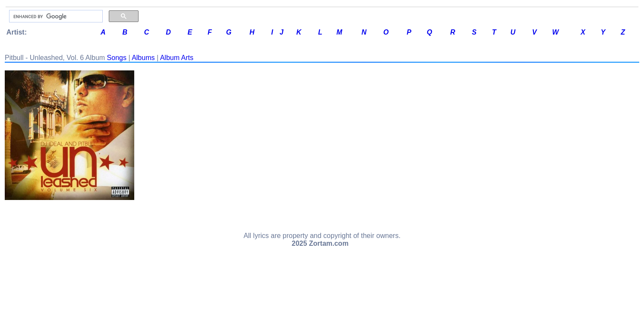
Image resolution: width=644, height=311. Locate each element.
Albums (143, 58)
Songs (117, 58)
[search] (55, 16)
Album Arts (177, 58)
